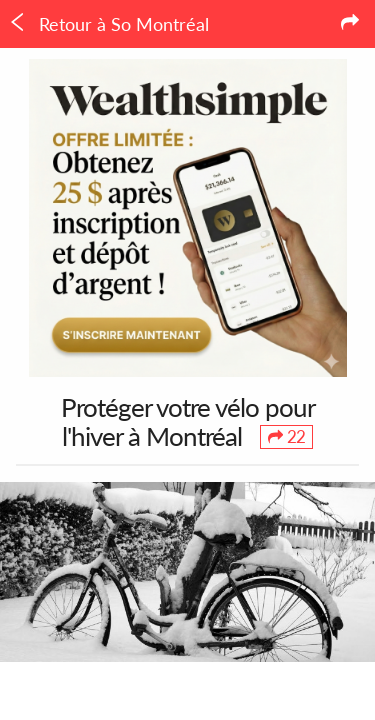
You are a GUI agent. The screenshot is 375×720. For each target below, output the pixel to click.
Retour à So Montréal (108, 24)
